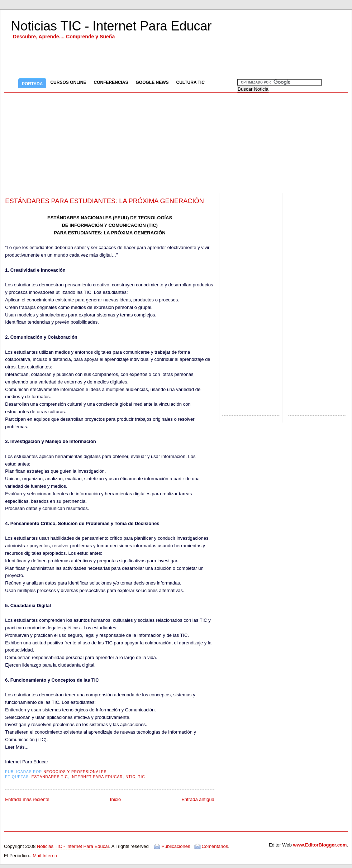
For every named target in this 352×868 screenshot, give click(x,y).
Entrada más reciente (27, 799)
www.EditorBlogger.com (320, 845)
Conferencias (111, 82)
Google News (152, 82)
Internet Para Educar (97, 777)
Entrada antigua (198, 799)
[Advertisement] (176, 143)
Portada (32, 84)
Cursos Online (68, 82)
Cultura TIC (191, 82)
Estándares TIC (50, 777)
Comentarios (215, 846)
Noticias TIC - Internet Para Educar (111, 26)
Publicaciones (176, 846)
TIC (141, 777)
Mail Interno (45, 856)
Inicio (115, 799)
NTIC (130, 777)
